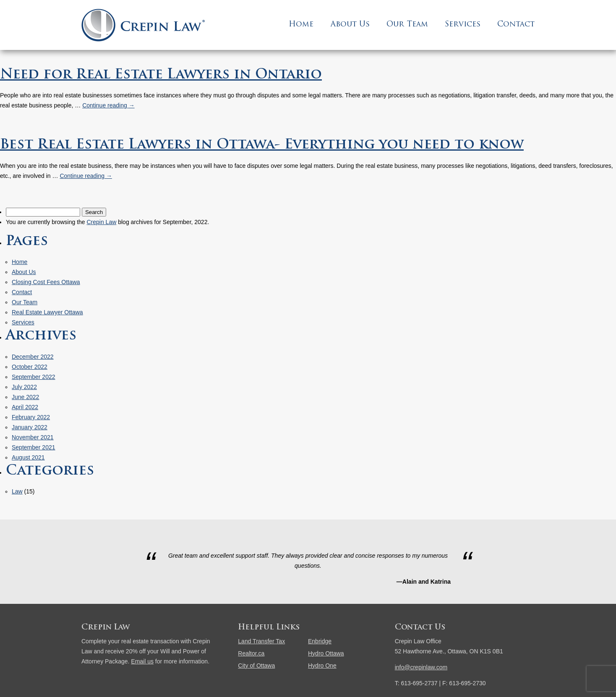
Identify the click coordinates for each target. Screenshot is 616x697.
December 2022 (33, 357)
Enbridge (320, 641)
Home (301, 25)
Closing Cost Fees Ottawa (46, 282)
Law (17, 491)
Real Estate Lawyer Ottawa (47, 312)
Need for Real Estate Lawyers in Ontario (161, 75)
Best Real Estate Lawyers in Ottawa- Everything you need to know (262, 145)
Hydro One (322, 666)
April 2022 (25, 407)
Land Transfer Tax (261, 641)
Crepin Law (101, 222)
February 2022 (31, 417)
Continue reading (108, 105)
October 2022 (30, 367)
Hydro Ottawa (326, 653)
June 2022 (25, 397)
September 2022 (34, 377)
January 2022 (30, 427)
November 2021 (33, 437)
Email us (142, 661)
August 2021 (28, 457)
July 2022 (24, 387)
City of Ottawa (256, 666)
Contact (516, 25)
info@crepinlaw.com (421, 667)
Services (463, 25)
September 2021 (34, 447)
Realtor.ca (251, 653)
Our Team (407, 25)
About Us (350, 25)
